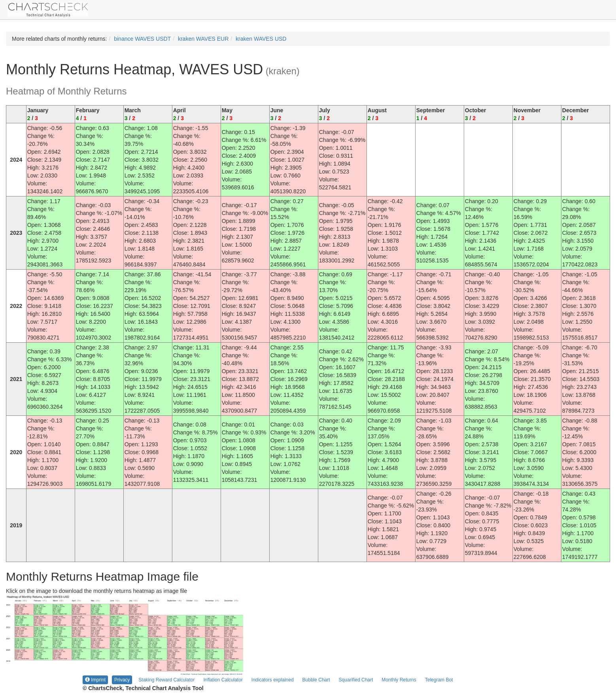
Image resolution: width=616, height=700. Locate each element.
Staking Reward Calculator (166, 680)
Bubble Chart (316, 680)
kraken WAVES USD (261, 39)
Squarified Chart (356, 680)
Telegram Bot (439, 680)
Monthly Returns (399, 680)
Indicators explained (273, 680)
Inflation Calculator (223, 680)
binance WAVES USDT (142, 39)
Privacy (122, 680)
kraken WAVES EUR (203, 39)
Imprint (95, 680)
